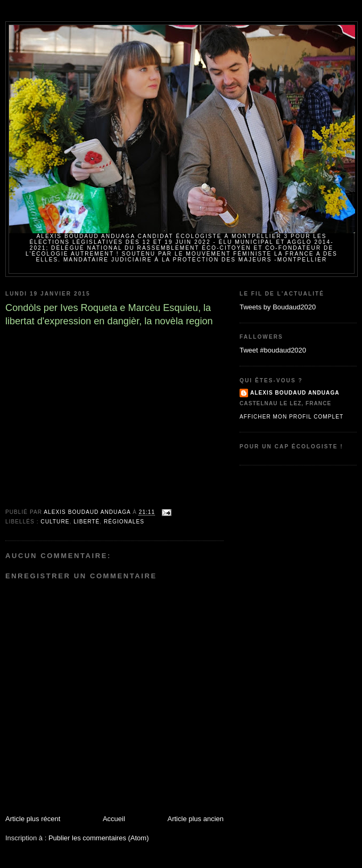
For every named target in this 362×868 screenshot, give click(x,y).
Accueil (114, 819)
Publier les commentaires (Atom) (99, 838)
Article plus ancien (196, 819)
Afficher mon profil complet (291, 417)
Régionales (124, 522)
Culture (55, 522)
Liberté (87, 522)
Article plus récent (33, 819)
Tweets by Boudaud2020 (278, 307)
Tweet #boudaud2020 (273, 350)
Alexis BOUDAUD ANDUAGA (295, 393)
